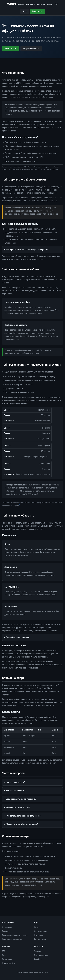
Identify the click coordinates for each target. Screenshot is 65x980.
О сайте (21, 4)
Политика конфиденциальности (15, 935)
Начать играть (10, 48)
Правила (6, 931)
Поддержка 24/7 (9, 963)
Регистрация (40, 4)
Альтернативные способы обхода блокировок (27, 250)
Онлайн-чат (39, 959)
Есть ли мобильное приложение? (21, 799)
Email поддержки (41, 955)
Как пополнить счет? (15, 782)
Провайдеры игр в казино (18, 637)
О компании (7, 927)
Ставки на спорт (41, 931)
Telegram (38, 951)
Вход (25, 11)
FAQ (56, 4)
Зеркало (29, 4)
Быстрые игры (40, 939)
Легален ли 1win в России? (18, 807)
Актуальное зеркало (31, 49)
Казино (50, 4)
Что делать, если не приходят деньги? (23, 816)
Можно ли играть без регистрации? (22, 824)
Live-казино (39, 935)
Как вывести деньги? (16, 791)
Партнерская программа (12, 939)
